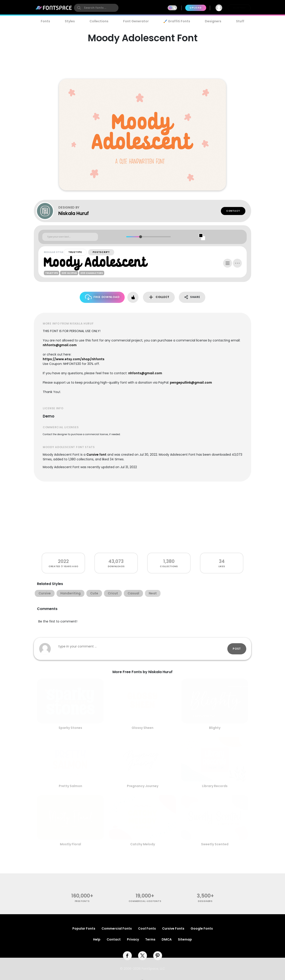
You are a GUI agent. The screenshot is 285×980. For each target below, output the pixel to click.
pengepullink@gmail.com (191, 382)
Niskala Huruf (74, 213)
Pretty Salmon (70, 786)
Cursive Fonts (173, 928)
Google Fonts (202, 928)
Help (97, 939)
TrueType (75, 252)
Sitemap (185, 939)
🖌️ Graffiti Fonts (177, 21)
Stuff (240, 21)
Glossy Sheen (142, 728)
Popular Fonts (84, 928)
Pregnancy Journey (143, 786)
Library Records (215, 786)
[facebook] (127, 956)
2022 (63, 561)
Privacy (133, 939)
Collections (99, 21)
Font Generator (136, 21)
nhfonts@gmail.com (60, 345)
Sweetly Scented (215, 844)
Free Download (102, 297)
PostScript (101, 252)
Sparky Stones (70, 728)
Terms (150, 939)
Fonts (45, 21)
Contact (233, 211)
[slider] (140, 237)
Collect (159, 297)
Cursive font (96, 455)
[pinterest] (158, 956)
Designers (213, 21)
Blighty (215, 728)
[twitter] (142, 956)
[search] (96, 8)
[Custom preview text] (70, 237)
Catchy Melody (143, 844)
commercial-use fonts (145, 901)
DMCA (167, 939)
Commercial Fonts (117, 928)
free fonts (82, 901)
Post (237, 649)
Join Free (239, 8)
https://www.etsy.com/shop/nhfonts (74, 359)
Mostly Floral (70, 844)
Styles (70, 21)
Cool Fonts (147, 928)
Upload (196, 8)
